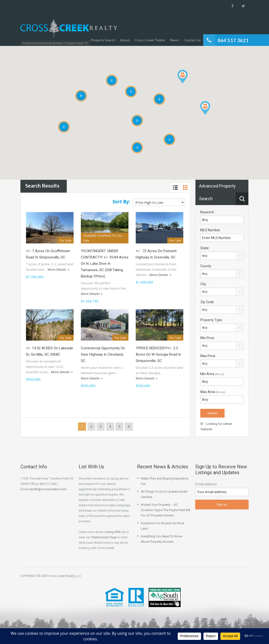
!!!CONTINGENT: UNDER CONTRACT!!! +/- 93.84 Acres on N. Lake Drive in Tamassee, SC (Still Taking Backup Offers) (105, 264)
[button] (205, 108)
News (175, 40)
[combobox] (222, 256)
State (205, 248)
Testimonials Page (104, 537)
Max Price (208, 356)
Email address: (206, 484)
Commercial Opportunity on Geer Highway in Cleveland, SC (103, 354)
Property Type (211, 320)
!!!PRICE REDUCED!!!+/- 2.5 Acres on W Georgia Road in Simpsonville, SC (158, 354)
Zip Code (207, 302)
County (206, 266)
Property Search (103, 40)
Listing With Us (115, 532)
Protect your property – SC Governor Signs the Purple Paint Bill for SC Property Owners (165, 510)
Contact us (192, 40)
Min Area (212, 374)
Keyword (207, 212)
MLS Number (210, 230)
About (125, 40)
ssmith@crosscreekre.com (48, 489)
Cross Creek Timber (150, 40)
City (203, 284)
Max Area (213, 392)
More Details (58, 269)
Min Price (207, 338)
